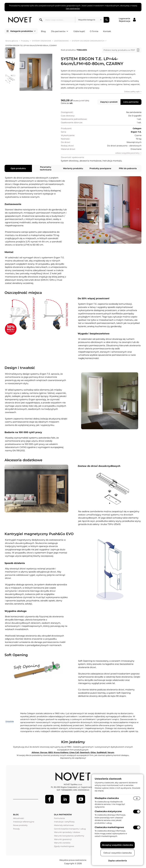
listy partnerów (73, 8)
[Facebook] (49, 799)
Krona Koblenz (61, 752)
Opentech (85, 752)
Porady (16, 829)
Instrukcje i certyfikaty (64, 822)
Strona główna (12, 41)
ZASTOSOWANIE (61, 41)
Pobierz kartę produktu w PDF (119, 50)
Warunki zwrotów (62, 843)
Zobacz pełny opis (132, 92)
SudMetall (102, 752)
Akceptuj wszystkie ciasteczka (117, 845)
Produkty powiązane (100, 168)
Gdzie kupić (79, 31)
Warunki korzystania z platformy (69, 836)
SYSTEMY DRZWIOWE (42, 41)
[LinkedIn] (65, 799)
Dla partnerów (60, 31)
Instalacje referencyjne (24, 822)
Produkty (25, 41)
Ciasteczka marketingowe (109, 827)
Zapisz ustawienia (118, 861)
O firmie (94, 31)
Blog (43, 31)
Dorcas (44, 752)
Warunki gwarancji (63, 839)
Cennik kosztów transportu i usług (70, 829)
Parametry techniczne (46, 168)
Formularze (59, 818)
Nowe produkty (20, 825)
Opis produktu (18, 168)
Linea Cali (74, 752)
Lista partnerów (131, 102)
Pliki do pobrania (128, 168)
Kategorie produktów (23, 31)
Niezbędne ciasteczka (107, 798)
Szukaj (107, 20)
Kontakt (107, 31)
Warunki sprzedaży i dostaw (67, 832)
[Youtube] (81, 799)
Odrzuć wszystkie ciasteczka (117, 853)
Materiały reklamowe (64, 825)
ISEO (50, 752)
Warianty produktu (73, 168)
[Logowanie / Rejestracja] (127, 20)
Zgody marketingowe (64, 846)
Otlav (93, 752)
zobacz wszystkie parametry (127, 153)
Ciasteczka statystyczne (108, 811)
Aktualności (19, 818)
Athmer (35, 752)
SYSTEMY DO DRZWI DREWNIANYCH (88, 41)
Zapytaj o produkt (109, 102)
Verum (111, 752)
